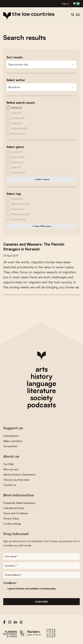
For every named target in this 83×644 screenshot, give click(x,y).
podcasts (41, 405)
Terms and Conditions (16, 513)
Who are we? (11, 469)
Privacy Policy (11, 518)
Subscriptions (11, 436)
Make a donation (13, 441)
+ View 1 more (41, 179)
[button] (41, 108)
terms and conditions (29, 589)
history (41, 376)
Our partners (10, 446)
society (41, 398)
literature (41, 390)
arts (42, 369)
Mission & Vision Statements (19, 475)
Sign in (65, 4)
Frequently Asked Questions (19, 503)
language (41, 383)
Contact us (10, 485)
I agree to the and (31, 589)
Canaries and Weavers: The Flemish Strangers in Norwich (36, 247)
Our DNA (8, 464)
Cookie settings (12, 524)
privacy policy (50, 589)
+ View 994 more (41, 226)
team (16, 480)
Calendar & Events (14, 508)
